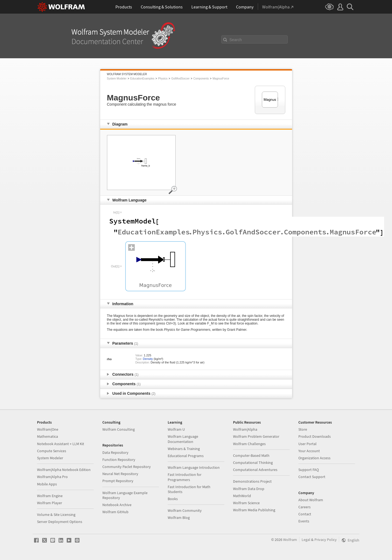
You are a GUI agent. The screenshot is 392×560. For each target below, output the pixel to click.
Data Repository (115, 452)
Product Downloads (315, 436)
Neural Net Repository (120, 474)
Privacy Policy (326, 540)
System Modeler (117, 79)
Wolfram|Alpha (245, 429)
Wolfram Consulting (119, 429)
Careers (304, 507)
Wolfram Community (185, 510)
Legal (306, 540)
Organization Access (314, 458)
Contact (305, 514)
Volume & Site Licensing (56, 515)
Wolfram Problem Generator (256, 436)
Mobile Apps (47, 484)
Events (304, 521)
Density (148, 359)
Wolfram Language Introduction (194, 467)
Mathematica (48, 436)
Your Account (309, 451)
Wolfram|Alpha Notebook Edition (64, 470)
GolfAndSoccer (180, 79)
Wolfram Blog (179, 518)
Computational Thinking (253, 463)
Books (173, 499)
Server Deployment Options (60, 522)
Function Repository (119, 460)
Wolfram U (176, 429)
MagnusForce (221, 79)
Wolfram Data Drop (249, 489)
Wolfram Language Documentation (183, 439)
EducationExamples (142, 79)
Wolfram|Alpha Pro (52, 477)
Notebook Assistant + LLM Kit (61, 444)
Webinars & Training (184, 449)
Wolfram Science (246, 503)
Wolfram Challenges (249, 444)
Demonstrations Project (252, 481)
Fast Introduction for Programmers (185, 477)
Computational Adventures (255, 470)
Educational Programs (186, 456)
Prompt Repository (118, 481)
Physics (163, 79)
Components (201, 79)
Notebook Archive (117, 505)
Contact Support (312, 477)
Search (236, 40)
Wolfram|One (48, 429)
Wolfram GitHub (115, 512)
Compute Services (52, 451)
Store (303, 429)
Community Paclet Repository (127, 467)
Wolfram (290, 540)
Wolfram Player (50, 503)
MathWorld (242, 496)
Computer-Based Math (251, 455)
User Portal (307, 444)
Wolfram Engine (50, 496)
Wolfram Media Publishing (254, 510)
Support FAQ (309, 470)
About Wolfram (311, 500)
